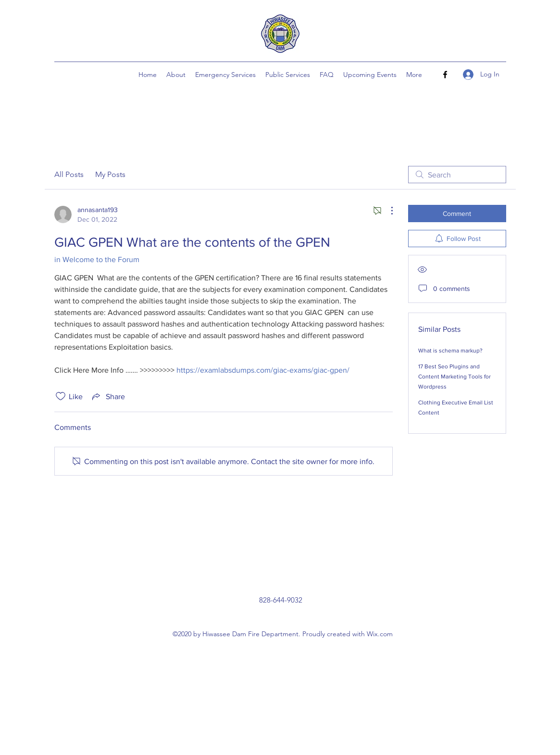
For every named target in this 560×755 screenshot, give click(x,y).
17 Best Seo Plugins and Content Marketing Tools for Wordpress (454, 377)
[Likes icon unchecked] (61, 396)
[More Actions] (387, 211)
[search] (457, 175)
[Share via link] (108, 396)
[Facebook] (445, 75)
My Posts (110, 174)
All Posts (69, 174)
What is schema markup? (450, 351)
